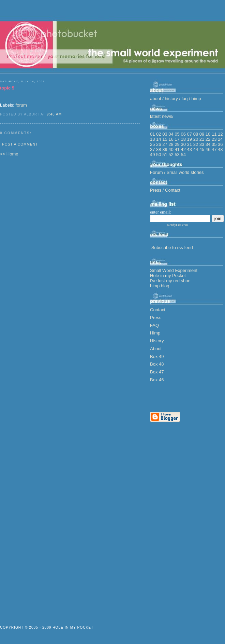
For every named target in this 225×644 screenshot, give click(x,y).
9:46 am (54, 114)
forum (21, 105)
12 (220, 134)
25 (152, 144)
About (156, 349)
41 (177, 149)
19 (190, 139)
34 (208, 144)
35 (214, 144)
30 (183, 144)
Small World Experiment (174, 270)
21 (202, 139)
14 (159, 139)
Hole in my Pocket (168, 276)
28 (171, 144)
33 (202, 144)
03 (165, 134)
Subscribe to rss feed (172, 248)
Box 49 (157, 357)
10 (208, 134)
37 (152, 149)
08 (196, 134)
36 (220, 144)
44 (196, 149)
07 (190, 134)
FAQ (154, 325)
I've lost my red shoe (170, 281)
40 (171, 149)
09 (202, 134)
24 (220, 139)
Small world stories (185, 172)
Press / (157, 190)
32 (196, 144)
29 (177, 144)
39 (165, 149)
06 (183, 134)
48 (220, 149)
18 (183, 139)
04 (171, 134)
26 (159, 144)
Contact (173, 190)
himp (196, 99)
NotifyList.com (177, 225)
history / (173, 99)
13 (152, 139)
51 (165, 155)
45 (202, 149)
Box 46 (157, 380)
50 (159, 155)
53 (177, 155)
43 (190, 149)
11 (214, 134)
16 (171, 139)
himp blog (160, 286)
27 (165, 144)
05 (177, 134)
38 (159, 149)
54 (183, 155)
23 (214, 139)
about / (157, 99)
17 (177, 139)
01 (152, 134)
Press (156, 318)
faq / (187, 99)
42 (183, 149)
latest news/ (162, 116)
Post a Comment (20, 144)
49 (152, 155)
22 (208, 139)
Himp (155, 333)
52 (171, 155)
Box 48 (157, 364)
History (157, 341)
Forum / (158, 172)
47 (214, 149)
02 (159, 134)
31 (190, 144)
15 (165, 139)
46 (208, 149)
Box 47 (157, 372)
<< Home (9, 154)
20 (196, 139)
